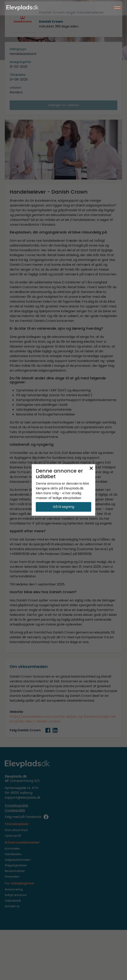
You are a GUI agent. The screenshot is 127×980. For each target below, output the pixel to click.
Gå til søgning (63, 507)
